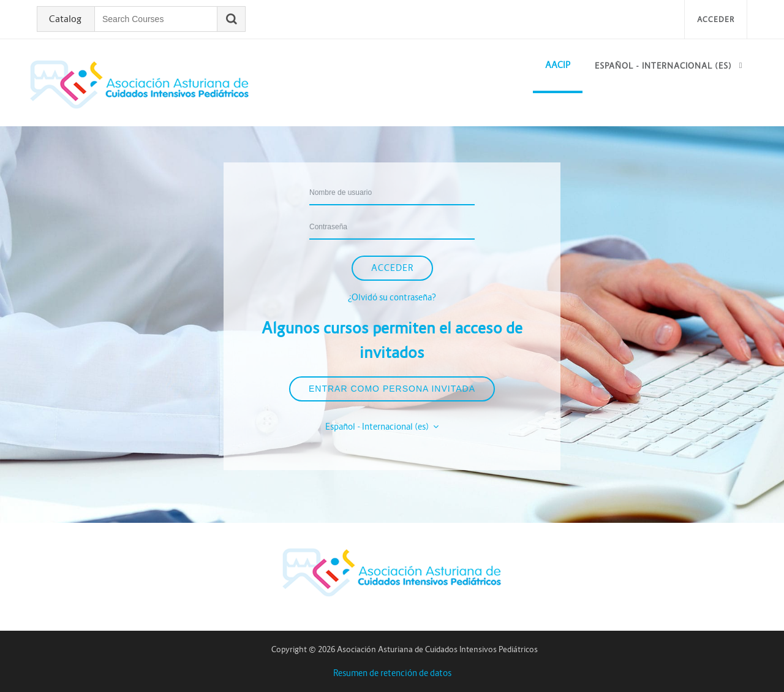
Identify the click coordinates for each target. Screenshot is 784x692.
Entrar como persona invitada (392, 389)
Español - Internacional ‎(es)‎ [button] (378, 427)
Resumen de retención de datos (392, 673)
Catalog (65, 19)
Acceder (716, 19)
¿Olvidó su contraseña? (392, 297)
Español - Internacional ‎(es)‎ (663, 66)
